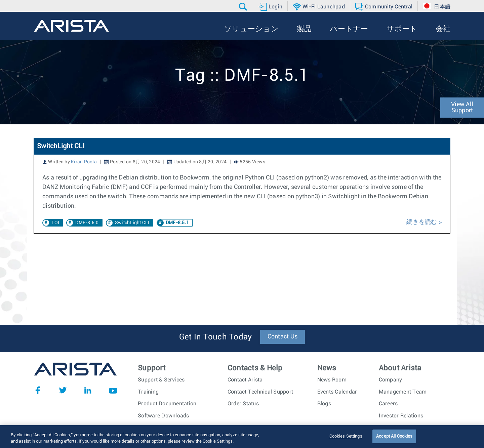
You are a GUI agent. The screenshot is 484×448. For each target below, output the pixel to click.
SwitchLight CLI (61, 146)
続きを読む (422, 222)
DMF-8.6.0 (87, 223)
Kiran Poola (84, 162)
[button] (244, 7)
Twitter (63, 390)
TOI (55, 223)
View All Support (462, 108)
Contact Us (283, 337)
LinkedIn (88, 390)
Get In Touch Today (216, 337)
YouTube (113, 390)
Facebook (38, 390)
